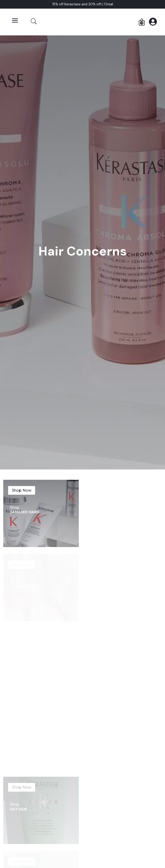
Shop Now (21, 490)
